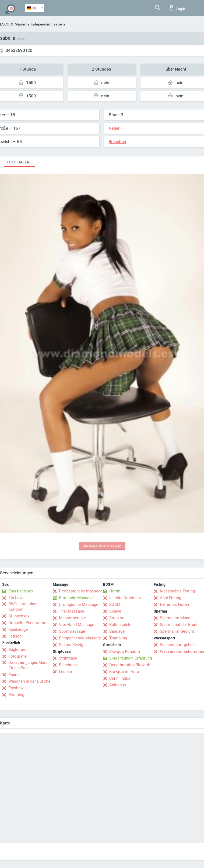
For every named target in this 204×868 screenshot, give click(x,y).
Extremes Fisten (174, 605)
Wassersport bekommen (182, 651)
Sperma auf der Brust (179, 625)
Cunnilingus (120, 678)
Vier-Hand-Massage (77, 625)
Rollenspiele (120, 625)
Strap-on (117, 618)
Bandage (117, 631)
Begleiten (17, 650)
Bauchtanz (68, 665)
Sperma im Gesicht (177, 631)
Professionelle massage (81, 591)
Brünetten (117, 142)
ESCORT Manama (15, 24)
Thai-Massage (72, 611)
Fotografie (17, 656)
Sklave (115, 611)
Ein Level (16, 598)
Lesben (65, 672)
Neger (114, 128)
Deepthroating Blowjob (130, 665)
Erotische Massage (76, 598)
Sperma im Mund (175, 618)
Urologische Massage (79, 605)
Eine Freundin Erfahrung (131, 658)
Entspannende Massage (80, 638)
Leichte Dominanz (125, 598)
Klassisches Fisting (177, 591)
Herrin (115, 591)
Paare (13, 675)
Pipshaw (16, 688)
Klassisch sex (21, 591)
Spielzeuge (18, 629)
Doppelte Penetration (27, 623)
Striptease (68, 658)
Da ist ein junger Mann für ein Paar (28, 665)
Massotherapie (72, 618)
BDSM (115, 605)
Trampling (118, 638)
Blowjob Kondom (125, 651)
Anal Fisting (170, 598)
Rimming (16, 695)
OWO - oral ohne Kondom (23, 607)
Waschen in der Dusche (29, 681)
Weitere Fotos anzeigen (102, 546)
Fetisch (15, 636)
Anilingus (118, 685)
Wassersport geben (177, 645)
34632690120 (19, 50)
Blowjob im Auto (124, 672)
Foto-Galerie (20, 162)
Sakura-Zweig (71, 645)
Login (177, 8)
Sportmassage (72, 631)
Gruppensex (19, 616)
